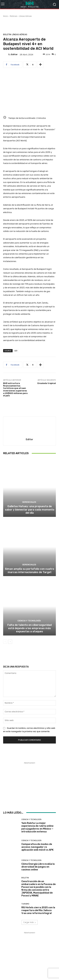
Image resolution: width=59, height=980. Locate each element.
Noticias (14, 16)
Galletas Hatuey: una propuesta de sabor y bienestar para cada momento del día (30, 509)
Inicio (6, 16)
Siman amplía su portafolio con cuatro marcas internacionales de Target (29, 570)
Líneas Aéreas (25, 16)
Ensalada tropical (47, 383)
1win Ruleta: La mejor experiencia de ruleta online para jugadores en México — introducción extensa (37, 827)
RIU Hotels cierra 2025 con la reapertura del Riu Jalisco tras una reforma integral (38, 910)
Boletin (7, 34)
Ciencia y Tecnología (29, 621)
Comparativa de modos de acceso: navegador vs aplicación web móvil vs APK (37, 847)
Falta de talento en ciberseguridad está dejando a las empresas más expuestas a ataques (29, 628)
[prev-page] (5, 642)
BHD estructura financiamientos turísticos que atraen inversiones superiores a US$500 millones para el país (15, 389)
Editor (14, 54)
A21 (16, 351)
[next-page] (10, 642)
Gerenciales (29, 502)
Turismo (25, 904)
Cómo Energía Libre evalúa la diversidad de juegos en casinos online (38, 867)
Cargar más (30, 922)
